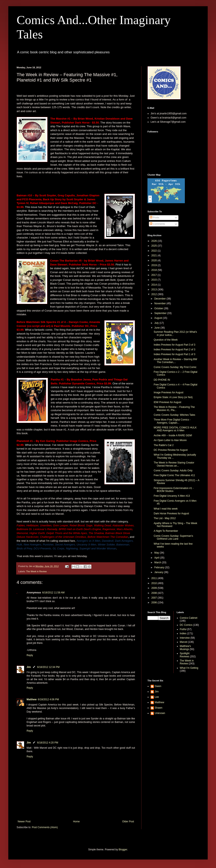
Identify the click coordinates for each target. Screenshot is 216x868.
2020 (155, 260)
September (161, 313)
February (160, 567)
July (157, 323)
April (157, 558)
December (160, 299)
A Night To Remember (166, 531)
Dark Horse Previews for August (171, 513)
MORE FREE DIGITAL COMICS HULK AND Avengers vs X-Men (175, 429)
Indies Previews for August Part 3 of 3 (174, 345)
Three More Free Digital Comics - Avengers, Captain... (172, 421)
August (159, 318)
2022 (155, 251)
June (157, 328)
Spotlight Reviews (185, 655)
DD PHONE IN (162, 380)
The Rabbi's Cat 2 (164, 445)
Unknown (160, 713)
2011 (155, 578)
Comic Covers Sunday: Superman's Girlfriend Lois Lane (173, 537)
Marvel (184, 642)
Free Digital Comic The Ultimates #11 (174, 475)
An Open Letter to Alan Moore (170, 440)
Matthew (32, 699)
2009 (155, 588)
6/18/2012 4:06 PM (48, 699)
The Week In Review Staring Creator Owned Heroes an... (174, 464)
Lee (157, 697)
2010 (155, 583)
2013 (155, 290)
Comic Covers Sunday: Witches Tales (174, 415)
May (157, 553)
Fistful (183, 629)
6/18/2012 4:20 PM (48, 743)
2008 (155, 593)
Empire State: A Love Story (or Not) (173, 397)
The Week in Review (36, 571)
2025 (155, 246)
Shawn (159, 708)
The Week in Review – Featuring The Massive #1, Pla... (174, 408)
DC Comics (186, 625)
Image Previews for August (169, 392)
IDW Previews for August (168, 402)
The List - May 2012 (165, 518)
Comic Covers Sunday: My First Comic (175, 367)
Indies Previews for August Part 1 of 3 (174, 354)
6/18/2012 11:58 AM (53, 593)
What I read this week (166, 509)
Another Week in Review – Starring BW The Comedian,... (175, 361)
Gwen (158, 686)
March (158, 562)
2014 (155, 285)
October (159, 308)
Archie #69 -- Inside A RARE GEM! (173, 435)
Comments (157, 224)
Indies (183, 633)
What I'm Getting (189, 668)
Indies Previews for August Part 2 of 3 (174, 350)
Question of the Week (166, 340)
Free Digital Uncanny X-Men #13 (172, 496)
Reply (30, 655)
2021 (155, 256)
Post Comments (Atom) (45, 827)
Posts (154, 218)
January (159, 572)
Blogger (123, 850)
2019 (155, 265)
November (160, 303)
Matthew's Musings (185, 648)
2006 (155, 603)
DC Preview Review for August (171, 450)
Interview (185, 638)
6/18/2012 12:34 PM (48, 667)
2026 (155, 241)
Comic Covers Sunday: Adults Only (173, 471)
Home (76, 822)
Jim (29, 667)
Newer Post (24, 822)
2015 (155, 280)
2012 (155, 294)
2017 (155, 275)
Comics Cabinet (189, 618)
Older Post (128, 822)
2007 (155, 598)
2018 (155, 270)
